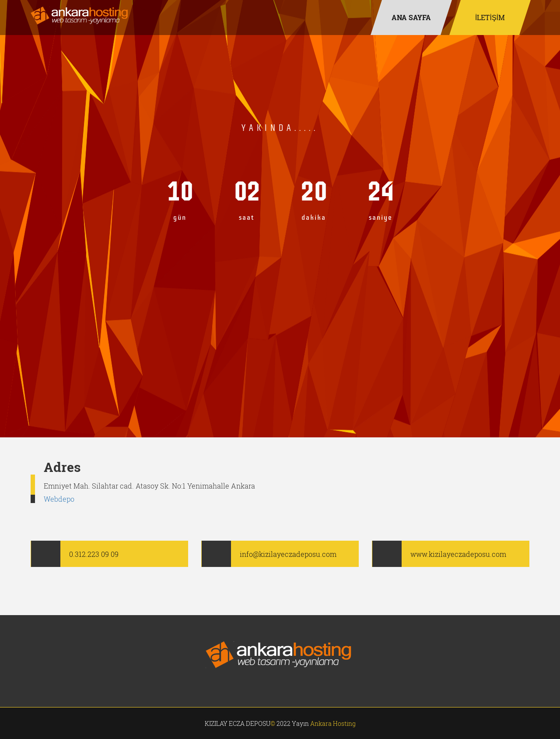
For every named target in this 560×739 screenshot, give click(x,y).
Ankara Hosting (333, 723)
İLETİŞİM (490, 17)
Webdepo (59, 499)
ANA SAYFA (411, 17)
